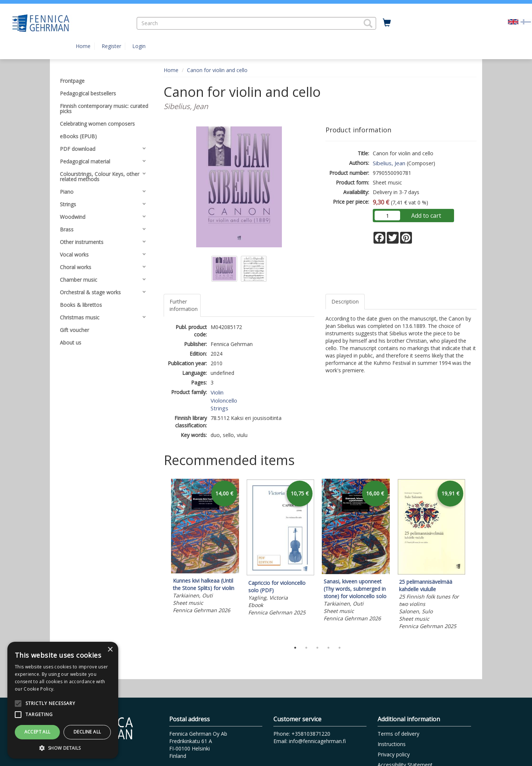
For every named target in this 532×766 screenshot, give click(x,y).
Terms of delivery (398, 734)
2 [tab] (306, 648)
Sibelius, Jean (389, 163)
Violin (217, 392)
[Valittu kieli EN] (513, 21)
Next (473, 559)
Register (111, 46)
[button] (368, 23)
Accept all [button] (37, 732)
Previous (162, 559)
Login (139, 46)
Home (83, 46)
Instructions (392, 744)
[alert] (63, 700)
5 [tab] (340, 648)
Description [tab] (345, 301)
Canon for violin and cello (217, 70)
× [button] (110, 650)
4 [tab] (328, 648)
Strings (219, 408)
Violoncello (224, 400)
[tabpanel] (205, 547)
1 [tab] (295, 648)
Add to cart (426, 216)
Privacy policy (394, 754)
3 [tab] (317, 648)
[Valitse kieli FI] (526, 21)
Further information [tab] (184, 305)
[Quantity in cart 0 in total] (387, 23)
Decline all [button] (87, 732)
